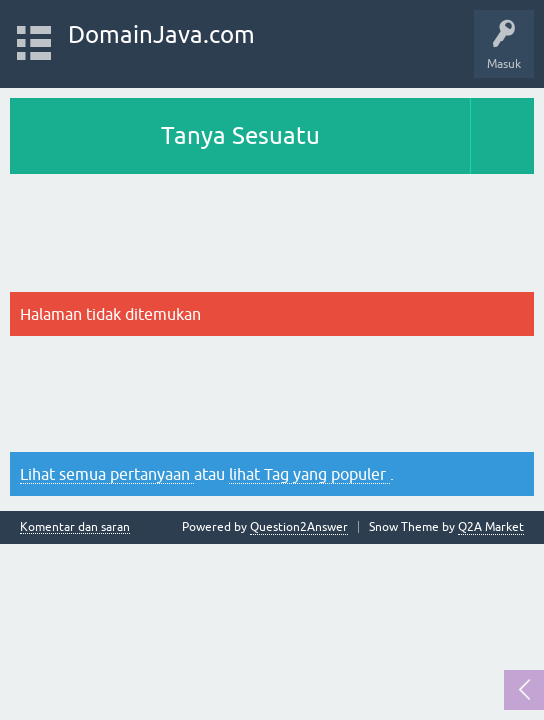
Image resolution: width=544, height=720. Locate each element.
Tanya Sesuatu (240, 135)
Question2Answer (299, 527)
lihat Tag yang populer (309, 474)
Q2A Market (491, 527)
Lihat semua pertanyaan (107, 474)
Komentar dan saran (75, 527)
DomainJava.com (161, 34)
